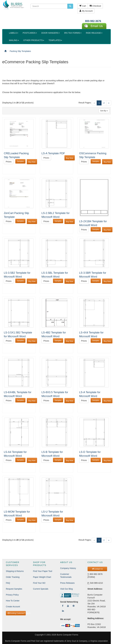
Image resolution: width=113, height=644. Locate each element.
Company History (68, 568)
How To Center (13, 601)
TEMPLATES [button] (55, 40)
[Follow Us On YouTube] (68, 606)
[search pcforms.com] (70, 6)
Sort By (104, 111)
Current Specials (41, 589)
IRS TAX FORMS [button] (73, 33)
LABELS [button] (14, 33)
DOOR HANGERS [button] (51, 33)
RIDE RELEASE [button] (94, 33)
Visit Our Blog (66, 589)
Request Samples (14, 589)
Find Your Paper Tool (43, 571)
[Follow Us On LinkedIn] (63, 611)
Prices (9, 162)
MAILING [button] (14, 40)
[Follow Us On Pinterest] (74, 606)
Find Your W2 (39, 583)
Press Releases (67, 583)
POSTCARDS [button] (30, 33)
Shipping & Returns (15, 571)
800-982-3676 (93, 21)
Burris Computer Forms (67, 635)
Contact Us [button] (97, 569)
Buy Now (32, 162)
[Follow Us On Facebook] (63, 606)
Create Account (13, 607)
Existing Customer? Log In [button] (17, 613)
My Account (86, 11)
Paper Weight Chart (42, 577)
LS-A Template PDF (53, 153)
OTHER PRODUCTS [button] (34, 40)
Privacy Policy (12, 595)
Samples (20, 161)
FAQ (8, 583)
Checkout (95, 6)
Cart (83, 6)
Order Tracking (13, 577)
